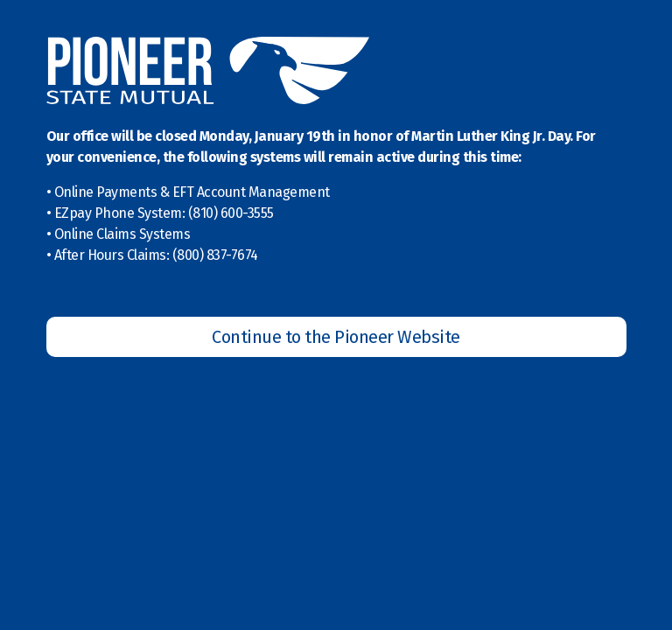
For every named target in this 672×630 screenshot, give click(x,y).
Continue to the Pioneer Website (336, 337)
